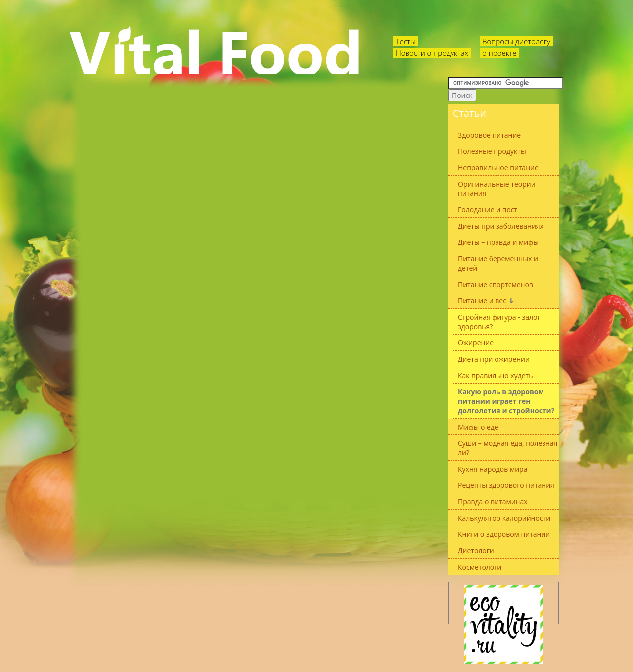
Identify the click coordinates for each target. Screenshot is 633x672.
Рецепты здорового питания (506, 485)
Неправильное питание (498, 168)
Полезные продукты (492, 151)
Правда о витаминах (493, 502)
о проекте (499, 53)
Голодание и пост (488, 210)
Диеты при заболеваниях (501, 226)
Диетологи (476, 551)
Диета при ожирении (494, 359)
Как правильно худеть (495, 375)
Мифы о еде (478, 427)
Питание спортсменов (496, 284)
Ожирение (476, 343)
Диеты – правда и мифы (498, 242)
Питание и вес (486, 301)
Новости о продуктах (432, 53)
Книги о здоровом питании (504, 534)
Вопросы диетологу (516, 41)
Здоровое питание (489, 135)
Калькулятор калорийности (504, 518)
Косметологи (480, 567)
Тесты (406, 41)
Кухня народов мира (493, 469)
